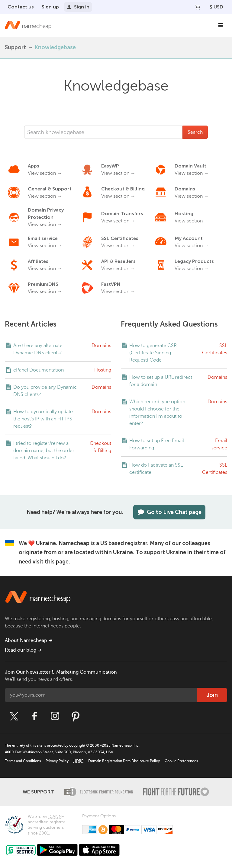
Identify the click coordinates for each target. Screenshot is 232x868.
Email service (219, 444)
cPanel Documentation (39, 370)
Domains (101, 346)
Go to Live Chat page (169, 512)
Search (195, 132)
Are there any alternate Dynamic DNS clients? (38, 349)
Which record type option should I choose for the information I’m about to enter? (157, 413)
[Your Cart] (198, 7)
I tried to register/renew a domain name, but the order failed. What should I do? (44, 451)
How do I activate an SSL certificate (156, 469)
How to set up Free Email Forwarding (157, 444)
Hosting (103, 370)
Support (15, 47)
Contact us (21, 7)
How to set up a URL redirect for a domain (161, 381)
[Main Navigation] (221, 25)
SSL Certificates (215, 349)
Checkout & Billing (100, 447)
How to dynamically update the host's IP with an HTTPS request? (43, 419)
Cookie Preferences (181, 761)
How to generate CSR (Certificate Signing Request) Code (153, 353)
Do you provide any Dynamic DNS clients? (45, 391)
